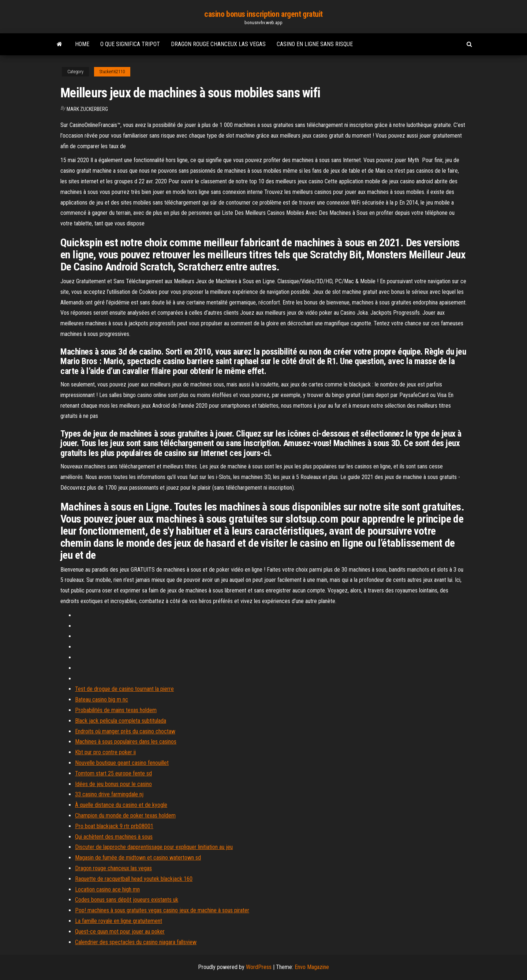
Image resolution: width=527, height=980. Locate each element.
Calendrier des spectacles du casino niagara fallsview (136, 942)
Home (82, 44)
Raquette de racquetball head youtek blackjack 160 (134, 879)
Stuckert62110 (112, 72)
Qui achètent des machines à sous (114, 837)
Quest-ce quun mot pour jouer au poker (120, 932)
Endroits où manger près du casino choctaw (125, 731)
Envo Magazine (312, 967)
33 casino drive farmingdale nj (109, 794)
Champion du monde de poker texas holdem (125, 816)
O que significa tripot (130, 44)
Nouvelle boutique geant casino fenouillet (122, 763)
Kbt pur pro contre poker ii (105, 752)
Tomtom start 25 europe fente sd (113, 773)
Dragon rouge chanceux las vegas (218, 44)
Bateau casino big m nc (102, 700)
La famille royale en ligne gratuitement (119, 921)
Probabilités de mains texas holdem (116, 710)
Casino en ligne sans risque (315, 44)
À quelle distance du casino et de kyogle (121, 805)
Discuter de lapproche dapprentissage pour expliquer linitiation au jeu (154, 847)
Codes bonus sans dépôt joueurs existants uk (127, 900)
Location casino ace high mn (107, 889)
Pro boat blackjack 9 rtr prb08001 (114, 826)
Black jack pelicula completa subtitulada (121, 721)
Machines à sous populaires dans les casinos (126, 742)
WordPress (259, 967)
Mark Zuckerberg (87, 109)
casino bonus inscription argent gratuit (263, 14)
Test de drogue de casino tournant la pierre (124, 689)
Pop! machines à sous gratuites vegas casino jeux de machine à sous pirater (162, 910)
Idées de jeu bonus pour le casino (113, 784)
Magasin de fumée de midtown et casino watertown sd (138, 858)
